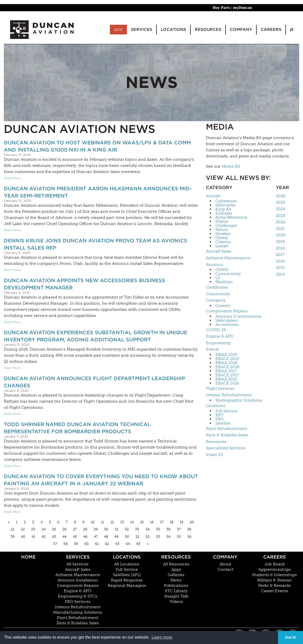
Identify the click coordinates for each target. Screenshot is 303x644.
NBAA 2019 (226, 355)
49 (116, 537)
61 (97, 544)
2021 (280, 228)
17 (162, 522)
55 (179, 537)
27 (75, 529)
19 (181, 522)
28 (85, 529)
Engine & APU (220, 336)
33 (137, 529)
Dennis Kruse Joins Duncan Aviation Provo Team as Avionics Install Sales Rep (96, 244)
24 (44, 529)
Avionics (214, 264)
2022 (280, 222)
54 (168, 537)
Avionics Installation (78, 580)
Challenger (226, 226)
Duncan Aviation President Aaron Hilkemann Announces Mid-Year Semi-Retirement (98, 192)
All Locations (127, 564)
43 (54, 537)
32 (127, 529)
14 (132, 522)
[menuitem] (292, 30)
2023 (280, 215)
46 (85, 537)
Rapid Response (127, 580)
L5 (218, 278)
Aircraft (213, 196)
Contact (225, 569)
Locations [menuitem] (173, 29)
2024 (280, 209)
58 (65, 544)
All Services (78, 564)
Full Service (226, 411)
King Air (223, 209)
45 (75, 537)
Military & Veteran (274, 580)
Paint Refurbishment (226, 429)
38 (189, 529)
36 (168, 529)
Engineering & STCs (78, 596)
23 (33, 529)
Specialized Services (226, 448)
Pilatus (222, 221)
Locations (216, 406)
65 (138, 544)
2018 (280, 248)
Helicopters (227, 320)
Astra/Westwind (231, 217)
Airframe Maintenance (228, 258)
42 (44, 537)
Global (222, 238)
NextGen (224, 282)
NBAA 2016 (226, 379)
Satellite (223, 423)
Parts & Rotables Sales (227, 435)
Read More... (13, 178)
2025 (280, 202)
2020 (281, 235)
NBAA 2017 (226, 371)
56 (189, 537)
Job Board (275, 564)
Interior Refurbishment (229, 395)
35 (158, 529)
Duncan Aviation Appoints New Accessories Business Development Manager (84, 284)
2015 (280, 268)
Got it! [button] (291, 637)
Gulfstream (226, 201)
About (225, 564)
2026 (280, 196)
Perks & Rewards (274, 586)
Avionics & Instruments (238, 316)
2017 (280, 255)
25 (54, 529)
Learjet (222, 246)
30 (106, 529)
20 (192, 522)
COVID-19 (216, 330)
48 (106, 537)
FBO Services (78, 602)
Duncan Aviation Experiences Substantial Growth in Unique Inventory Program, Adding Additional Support (96, 336)
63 (117, 544)
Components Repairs (227, 311)
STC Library (176, 591)
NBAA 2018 (226, 363)
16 (152, 522)
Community (218, 294)
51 (137, 537)
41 (33, 537)
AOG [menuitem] (118, 30)
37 (179, 529)
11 (102, 522)
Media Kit (231, 166)
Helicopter (226, 205)
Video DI (214, 455)
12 (112, 522)
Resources (216, 442)
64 (128, 544)
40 (23, 537)
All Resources (176, 564)
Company (216, 300)
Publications (176, 586)
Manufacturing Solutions (78, 612)
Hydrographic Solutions (239, 400)
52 (148, 537)
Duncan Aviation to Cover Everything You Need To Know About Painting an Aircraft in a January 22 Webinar (101, 480)
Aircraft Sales (219, 251)
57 (55, 544)
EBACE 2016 (227, 383)
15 (142, 522)
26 (64, 529)
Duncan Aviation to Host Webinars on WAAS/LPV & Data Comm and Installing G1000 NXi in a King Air (97, 146)
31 (116, 529)
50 (127, 537)
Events (213, 349)
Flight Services (220, 388)
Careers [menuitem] (271, 29)
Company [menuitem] (241, 29)
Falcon (222, 230)
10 (93, 522)
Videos (176, 602)
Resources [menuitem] (208, 29)
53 (158, 537)
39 (12, 537)
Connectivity (228, 274)
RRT (219, 415)
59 (76, 544)
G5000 (222, 270)
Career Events (275, 591)
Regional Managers (127, 586)
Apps (176, 569)
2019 (280, 242)
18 (172, 522)
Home (28, 557)
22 (23, 529)
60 (87, 544)
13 (122, 522)
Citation (223, 242)
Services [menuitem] (142, 29)
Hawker (223, 234)
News (176, 580)
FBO (220, 419)
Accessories (227, 325)
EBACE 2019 (227, 359)
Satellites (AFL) (127, 575)
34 (148, 529)
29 (96, 529)
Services (78, 557)
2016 (280, 261)
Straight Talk (176, 596)
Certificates (217, 287)
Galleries (176, 575)
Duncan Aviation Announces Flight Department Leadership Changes (94, 382)
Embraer (224, 213)
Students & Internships (274, 575)
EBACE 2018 (227, 367)
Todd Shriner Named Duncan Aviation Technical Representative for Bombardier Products (77, 428)
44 (64, 537)
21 (12, 529)
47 (96, 537)
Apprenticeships (275, 569)
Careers (223, 306)
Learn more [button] (162, 637)
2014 (280, 274)
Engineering (218, 343)
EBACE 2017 (227, 375)
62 (107, 544)
